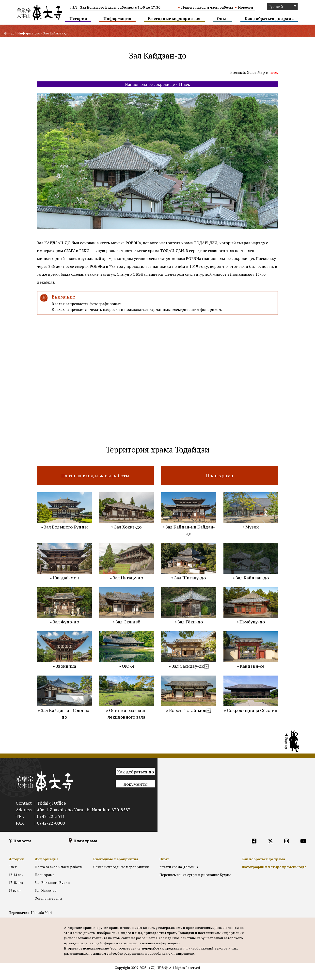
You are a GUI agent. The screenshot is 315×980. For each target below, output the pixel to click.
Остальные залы (48, 907)
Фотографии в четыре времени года (274, 875)
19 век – (15, 899)
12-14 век (16, 883)
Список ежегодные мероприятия (121, 875)
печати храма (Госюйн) (179, 875)
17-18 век (16, 891)
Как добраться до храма (269, 18)
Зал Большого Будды (53, 891)
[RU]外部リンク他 (256, 859)
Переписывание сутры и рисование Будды (195, 883)
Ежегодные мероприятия (174, 18)
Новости (246, 7)
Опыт (222, 18)
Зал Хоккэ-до (46, 899)
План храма (85, 849)
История (78, 18)
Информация (117, 18)
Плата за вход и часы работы (207, 7)
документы (135, 792)
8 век (13, 875)
